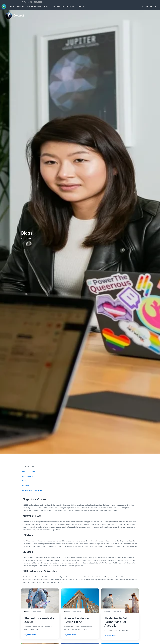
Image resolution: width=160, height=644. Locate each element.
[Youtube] (151, 7)
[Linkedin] (155, 7)
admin (28, 611)
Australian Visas (34, 6)
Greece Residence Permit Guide (76, 620)
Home (12, 6)
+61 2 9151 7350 (36, 2)
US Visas (57, 6)
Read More (32, 634)
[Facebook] (143, 7)
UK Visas (48, 6)
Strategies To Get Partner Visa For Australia (116, 622)
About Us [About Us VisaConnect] (21, 6)
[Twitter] (147, 7)
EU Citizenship (69, 6)
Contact (81, 6)
